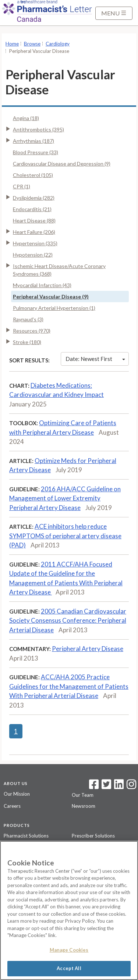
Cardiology (58, 44)
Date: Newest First (95, 359)
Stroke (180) (27, 342)
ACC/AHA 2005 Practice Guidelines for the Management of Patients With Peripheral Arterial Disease (69, 686)
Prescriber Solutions (93, 836)
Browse (32, 44)
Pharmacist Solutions (26, 836)
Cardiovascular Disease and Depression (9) (62, 164)
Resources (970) (32, 331)
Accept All (69, 968)
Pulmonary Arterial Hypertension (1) (54, 308)
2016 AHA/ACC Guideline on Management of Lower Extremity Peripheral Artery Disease (65, 498)
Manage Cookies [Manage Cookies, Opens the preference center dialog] (69, 950)
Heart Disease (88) (34, 220)
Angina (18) (26, 118)
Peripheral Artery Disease (88, 649)
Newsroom (84, 806)
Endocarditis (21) (32, 209)
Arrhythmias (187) (33, 141)
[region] (69, 910)
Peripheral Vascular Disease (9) (51, 296)
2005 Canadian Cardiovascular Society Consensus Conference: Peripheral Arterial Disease (68, 621)
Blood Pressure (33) (36, 152)
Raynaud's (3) (28, 319)
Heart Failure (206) (34, 232)
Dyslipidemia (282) (34, 198)
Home (12, 44)
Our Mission (17, 794)
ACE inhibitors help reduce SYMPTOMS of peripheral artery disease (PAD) (65, 536)
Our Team (83, 795)
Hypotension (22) (33, 255)
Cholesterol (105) (33, 175)
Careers (12, 806)
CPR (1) (22, 186)
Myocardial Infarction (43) (42, 285)
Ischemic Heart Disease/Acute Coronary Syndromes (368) (59, 270)
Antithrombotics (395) (38, 129)
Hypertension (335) (35, 243)
